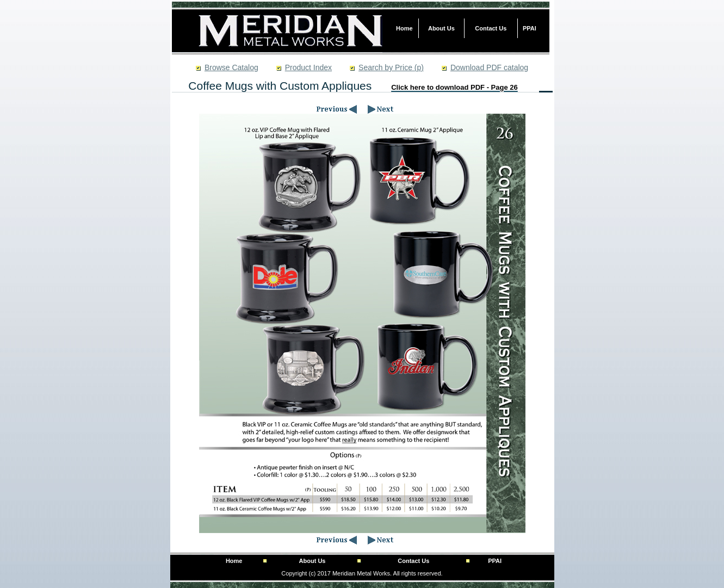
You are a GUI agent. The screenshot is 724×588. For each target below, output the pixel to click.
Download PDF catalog (489, 67)
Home (404, 28)
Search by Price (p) (391, 67)
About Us (441, 28)
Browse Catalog (231, 67)
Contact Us (491, 28)
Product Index (308, 67)
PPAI (530, 28)
